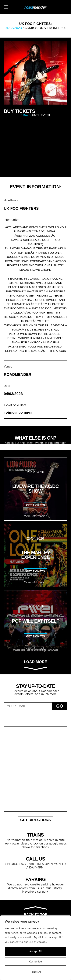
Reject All (36, 972)
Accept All (35, 951)
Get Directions (36, 820)
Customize (35, 962)
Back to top (35, 912)
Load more (35, 665)
